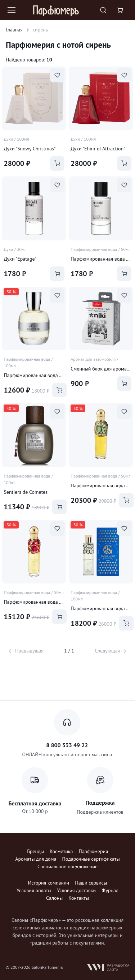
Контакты (79, 898)
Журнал (110, 890)
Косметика (61, 851)
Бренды (35, 851)
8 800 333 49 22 (67, 745)
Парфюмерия (93, 851)
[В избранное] (57, 75)
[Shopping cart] (121, 10)
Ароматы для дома (36, 859)
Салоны (54, 898)
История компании (49, 883)
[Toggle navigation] (11, 10)
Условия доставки (76, 890)
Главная (14, 30)
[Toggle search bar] (103, 10)
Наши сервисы (91, 883)
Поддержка (100, 803)
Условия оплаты (34, 890)
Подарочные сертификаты (91, 859)
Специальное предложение (67, 866)
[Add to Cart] (57, 163)
